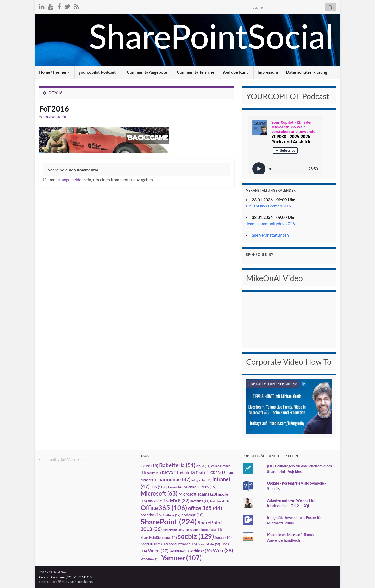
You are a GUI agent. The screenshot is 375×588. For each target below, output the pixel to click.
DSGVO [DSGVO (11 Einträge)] (171, 473)
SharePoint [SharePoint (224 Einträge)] (169, 521)
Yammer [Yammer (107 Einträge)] (182, 558)
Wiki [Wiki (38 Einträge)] (223, 550)
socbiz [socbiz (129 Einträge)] (196, 536)
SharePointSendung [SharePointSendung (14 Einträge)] (159, 537)
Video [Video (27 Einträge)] (158, 551)
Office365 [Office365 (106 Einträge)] (164, 507)
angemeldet (72, 179)
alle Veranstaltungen (270, 235)
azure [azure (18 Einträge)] (149, 466)
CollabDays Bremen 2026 (269, 206)
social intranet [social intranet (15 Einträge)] (183, 544)
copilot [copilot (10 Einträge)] (154, 473)
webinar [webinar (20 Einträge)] (201, 551)
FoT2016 (55, 93)
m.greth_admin (56, 117)
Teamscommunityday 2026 (270, 223)
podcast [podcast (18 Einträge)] (192, 515)
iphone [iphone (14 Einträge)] (174, 487)
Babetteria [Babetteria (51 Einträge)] (177, 465)
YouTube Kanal (236, 72)
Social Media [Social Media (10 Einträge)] (209, 544)
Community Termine (195, 72)
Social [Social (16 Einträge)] (223, 537)
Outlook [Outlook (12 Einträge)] (171, 515)
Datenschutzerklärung (307, 72)
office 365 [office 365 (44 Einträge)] (205, 508)
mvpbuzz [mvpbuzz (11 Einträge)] (200, 501)
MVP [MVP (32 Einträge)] (180, 500)
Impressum (268, 72)
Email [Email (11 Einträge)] (203, 473)
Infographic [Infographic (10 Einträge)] (201, 480)
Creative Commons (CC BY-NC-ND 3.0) (66, 577)
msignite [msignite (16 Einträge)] (158, 501)
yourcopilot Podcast (99, 72)
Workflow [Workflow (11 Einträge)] (151, 559)
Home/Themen (55, 72)
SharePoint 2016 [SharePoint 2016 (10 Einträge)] (176, 530)
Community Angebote (147, 72)
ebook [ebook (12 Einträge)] (187, 473)
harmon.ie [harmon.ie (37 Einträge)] (174, 479)
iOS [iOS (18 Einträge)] (158, 487)
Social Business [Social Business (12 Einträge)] (154, 544)
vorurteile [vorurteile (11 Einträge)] (179, 551)
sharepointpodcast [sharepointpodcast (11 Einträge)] (206, 530)
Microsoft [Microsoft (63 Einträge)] (159, 493)
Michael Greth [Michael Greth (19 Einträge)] (200, 487)
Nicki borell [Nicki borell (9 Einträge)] (219, 501)
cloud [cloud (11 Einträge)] (203, 466)
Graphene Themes (80, 582)
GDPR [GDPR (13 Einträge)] (218, 473)
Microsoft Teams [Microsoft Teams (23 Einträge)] (198, 494)
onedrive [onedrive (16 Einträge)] (151, 515)
